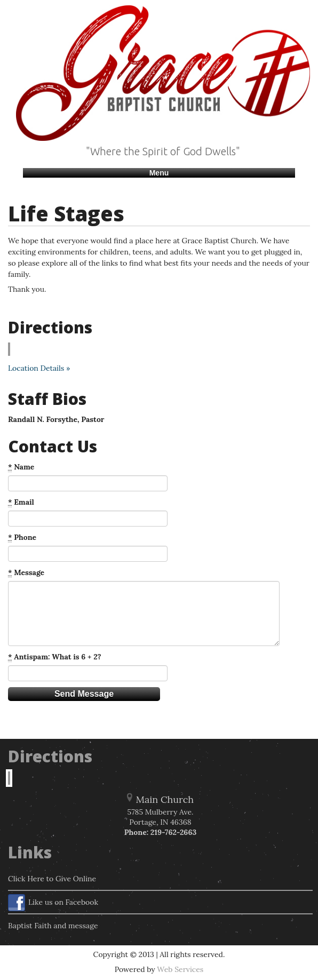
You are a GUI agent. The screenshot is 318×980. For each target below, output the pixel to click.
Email (21, 502)
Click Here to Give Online (52, 879)
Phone (22, 537)
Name (21, 467)
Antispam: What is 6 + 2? (55, 657)
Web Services (180, 969)
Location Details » (39, 368)
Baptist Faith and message (53, 926)
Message (26, 573)
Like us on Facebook (53, 903)
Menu (159, 173)
